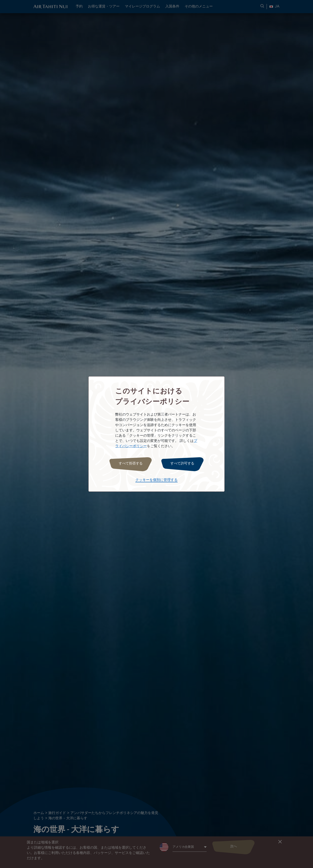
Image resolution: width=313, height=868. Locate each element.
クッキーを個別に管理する (156, 480)
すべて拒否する (131, 464)
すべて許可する (182, 464)
